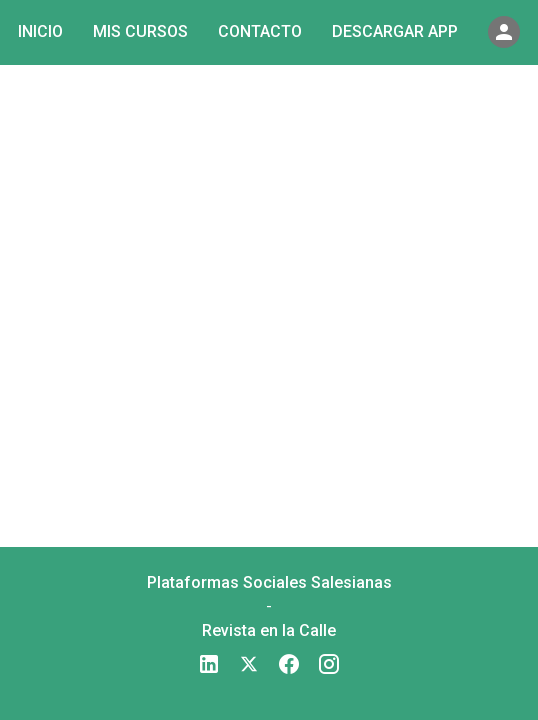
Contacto (260, 31)
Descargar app (395, 31)
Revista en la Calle (269, 630)
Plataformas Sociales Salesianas (269, 582)
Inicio (40, 31)
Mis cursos (140, 31)
